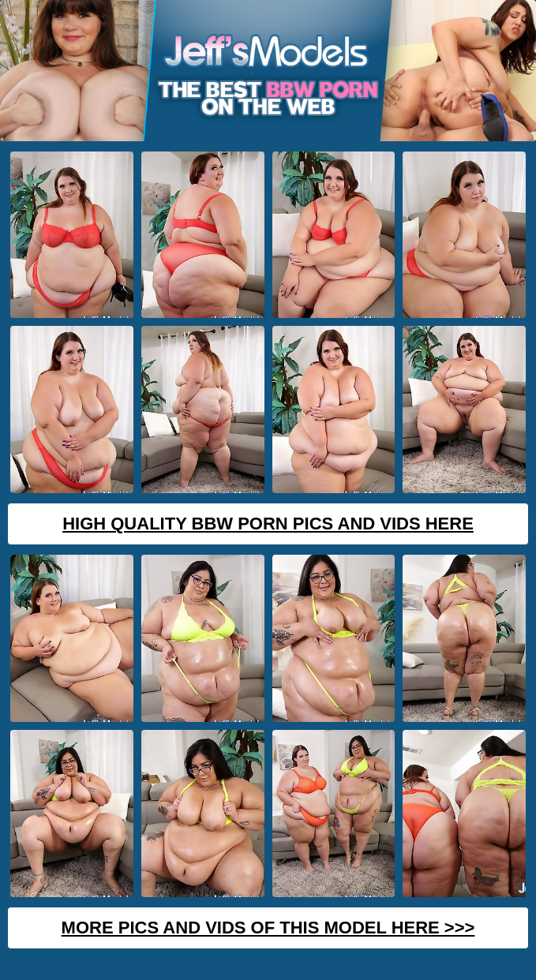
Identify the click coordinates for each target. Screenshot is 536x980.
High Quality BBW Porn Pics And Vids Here (268, 524)
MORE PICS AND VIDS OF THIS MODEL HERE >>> (268, 928)
